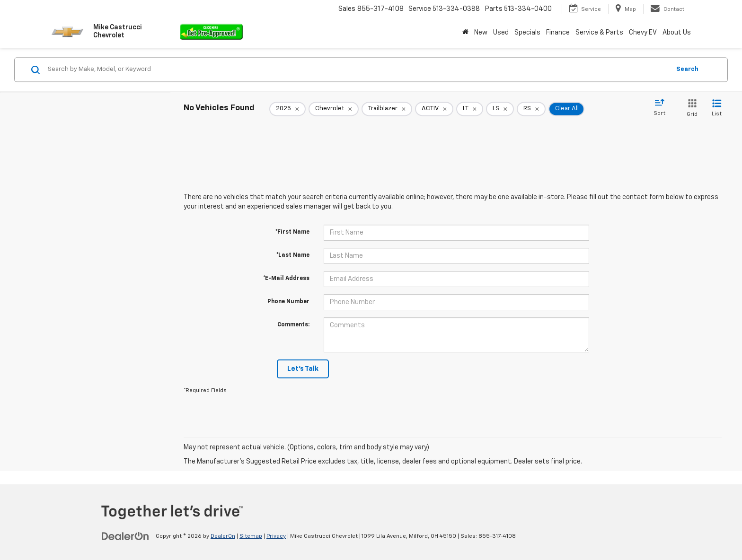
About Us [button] (677, 33)
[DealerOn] (125, 536)
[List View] (717, 109)
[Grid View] (690, 109)
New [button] (481, 33)
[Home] (465, 33)
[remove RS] (531, 109)
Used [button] (501, 33)
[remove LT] (470, 109)
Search (687, 69)
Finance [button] (558, 33)
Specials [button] (527, 33)
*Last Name (293, 255)
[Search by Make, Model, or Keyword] (358, 70)
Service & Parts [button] (599, 33)
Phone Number (288, 302)
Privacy (276, 536)
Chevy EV (643, 33)
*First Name (292, 232)
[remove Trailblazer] (387, 109)
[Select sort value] (662, 108)
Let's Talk (303, 369)
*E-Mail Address (286, 279)
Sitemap (251, 536)
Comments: (293, 325)
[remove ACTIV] (434, 109)
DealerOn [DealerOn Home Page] (223, 536)
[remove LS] (500, 109)
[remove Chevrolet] (334, 109)
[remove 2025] (287, 109)
